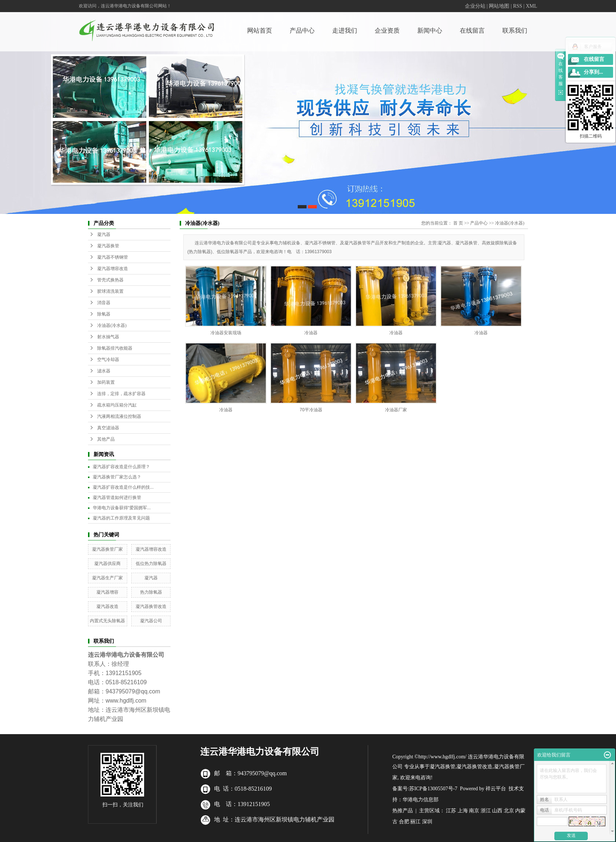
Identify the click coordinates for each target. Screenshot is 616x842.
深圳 (427, 822)
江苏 (451, 811)
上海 (463, 811)
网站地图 (499, 6)
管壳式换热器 (110, 280)
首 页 (458, 223)
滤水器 (104, 371)
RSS (518, 6)
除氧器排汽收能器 (115, 348)
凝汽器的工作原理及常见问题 (121, 518)
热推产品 (403, 811)
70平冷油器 (311, 410)
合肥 (404, 822)
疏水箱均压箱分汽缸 (117, 405)
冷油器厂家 (396, 410)
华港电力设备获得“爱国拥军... (122, 508)
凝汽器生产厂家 (107, 578)
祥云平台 (496, 789)
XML (531, 6)
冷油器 (311, 333)
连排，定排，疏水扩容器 (121, 394)
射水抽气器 (108, 337)
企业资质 (387, 31)
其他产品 (106, 439)
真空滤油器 (108, 428)
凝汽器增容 (107, 592)
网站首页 (260, 31)
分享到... (593, 72)
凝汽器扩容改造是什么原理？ (121, 467)
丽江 (415, 822)
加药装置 (106, 382)
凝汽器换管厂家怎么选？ (117, 477)
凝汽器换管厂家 (107, 549)
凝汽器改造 (107, 606)
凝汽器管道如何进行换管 (117, 497)
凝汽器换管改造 (151, 606)
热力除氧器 (151, 592)
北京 (509, 811)
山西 (497, 811)
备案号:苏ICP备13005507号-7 (425, 789)
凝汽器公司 (151, 621)
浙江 (486, 811)
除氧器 (104, 314)
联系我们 (515, 31)
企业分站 (475, 6)
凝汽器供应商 (107, 564)
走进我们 (345, 31)
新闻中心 (430, 31)
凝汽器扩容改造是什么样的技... (123, 487)
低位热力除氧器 (151, 564)
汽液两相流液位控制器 (119, 416)
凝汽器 (104, 234)
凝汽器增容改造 (113, 269)
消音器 (104, 303)
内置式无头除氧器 (107, 621)
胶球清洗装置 (110, 291)
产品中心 (302, 31)
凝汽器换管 (108, 246)
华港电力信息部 (421, 800)
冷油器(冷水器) (112, 325)
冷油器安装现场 (226, 333)
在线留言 (472, 31)
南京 (474, 811)
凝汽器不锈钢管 (113, 257)
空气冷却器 (108, 360)
